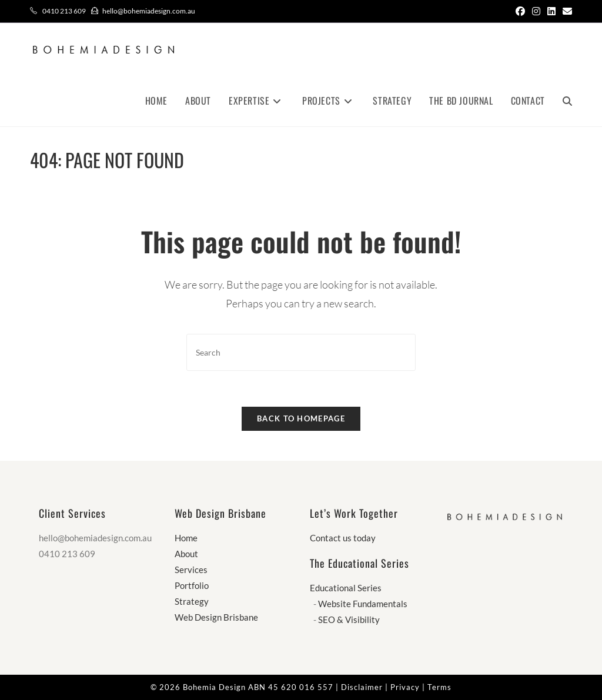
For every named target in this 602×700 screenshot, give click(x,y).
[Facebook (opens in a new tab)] (520, 11)
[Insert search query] (301, 352)
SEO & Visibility (349, 619)
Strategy (192, 601)
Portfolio (192, 585)
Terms (439, 687)
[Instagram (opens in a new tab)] (536, 11)
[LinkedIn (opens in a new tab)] (551, 11)
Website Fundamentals (363, 604)
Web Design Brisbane (216, 617)
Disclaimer (362, 687)
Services (191, 570)
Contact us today (343, 538)
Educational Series (346, 588)
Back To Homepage (301, 418)
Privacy (405, 687)
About (186, 554)
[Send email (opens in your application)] (566, 11)
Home (186, 538)
